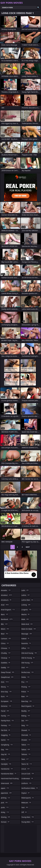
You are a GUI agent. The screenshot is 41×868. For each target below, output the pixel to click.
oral (25, 667)
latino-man (27, 600)
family (6, 716)
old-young (28, 663)
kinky (5, 812)
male (25, 619)
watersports (28, 798)
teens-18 (27, 764)
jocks (5, 807)
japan (5, 788)
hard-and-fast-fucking (10, 779)
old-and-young (29, 653)
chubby (6, 653)
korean (5, 822)
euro (5, 696)
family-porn (8, 721)
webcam (26, 803)
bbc (4, 624)
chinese (6, 648)
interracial (7, 783)
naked (26, 638)
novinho (26, 643)
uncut (26, 769)
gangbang (7, 745)
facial (5, 711)
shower (26, 740)
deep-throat (8, 672)
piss (25, 682)
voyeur (26, 793)
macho (26, 614)
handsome (7, 769)
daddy (6, 667)
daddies (6, 663)
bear (5, 634)
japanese (7, 793)
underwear (27, 778)
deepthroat (7, 677)
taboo (26, 745)
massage (27, 634)
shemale (26, 735)
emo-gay (7, 692)
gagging (6, 735)
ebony (5, 687)
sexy (25, 725)
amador (6, 590)
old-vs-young (28, 658)
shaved (26, 730)
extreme (6, 706)
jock (5, 803)
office (26, 648)
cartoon (6, 638)
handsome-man (9, 774)
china (5, 643)
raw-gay (27, 701)
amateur (7, 595)
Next (28, 547)
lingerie (27, 610)
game (5, 740)
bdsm (5, 629)
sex (25, 721)
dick (5, 682)
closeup (6, 658)
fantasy (6, 725)
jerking (6, 798)
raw (25, 696)
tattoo (26, 749)
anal (5, 605)
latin (25, 590)
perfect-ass (28, 672)
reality (26, 711)
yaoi (25, 807)
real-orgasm (28, 706)
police (25, 692)
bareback (7, 619)
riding (26, 716)
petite (26, 677)
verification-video (30, 788)
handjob (6, 764)
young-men (28, 822)
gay (5, 749)
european (7, 701)
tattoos (26, 754)
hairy (5, 759)
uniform (27, 783)
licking (26, 605)
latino (26, 595)
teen (25, 759)
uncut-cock (28, 774)
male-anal (27, 624)
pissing (26, 687)
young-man (28, 817)
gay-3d (6, 754)
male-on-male (29, 629)
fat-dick (6, 730)
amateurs (6, 600)
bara (5, 614)
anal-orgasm (8, 610)
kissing (6, 817)
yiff (24, 812)
